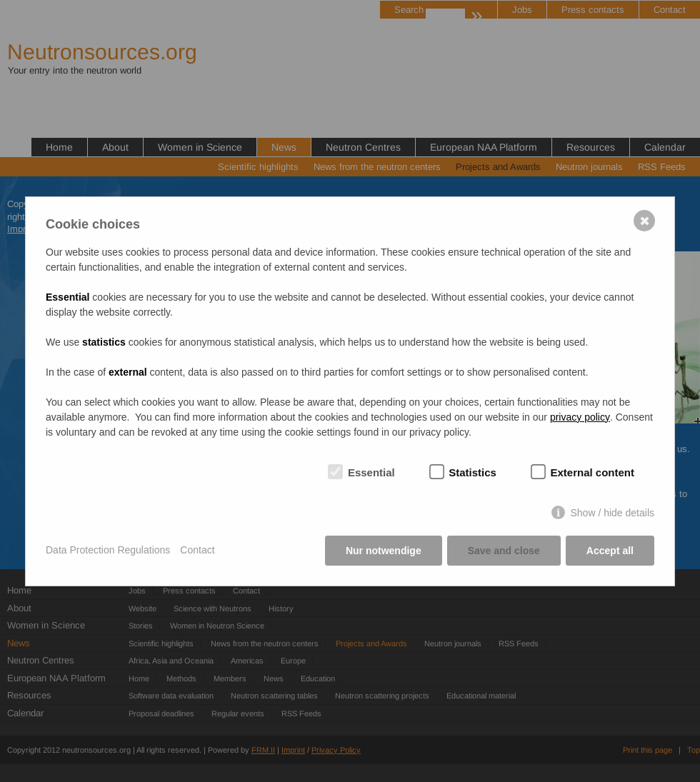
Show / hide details (612, 513)
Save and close (504, 551)
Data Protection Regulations (108, 550)
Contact (197, 550)
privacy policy (580, 417)
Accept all (610, 551)
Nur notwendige (384, 551)
